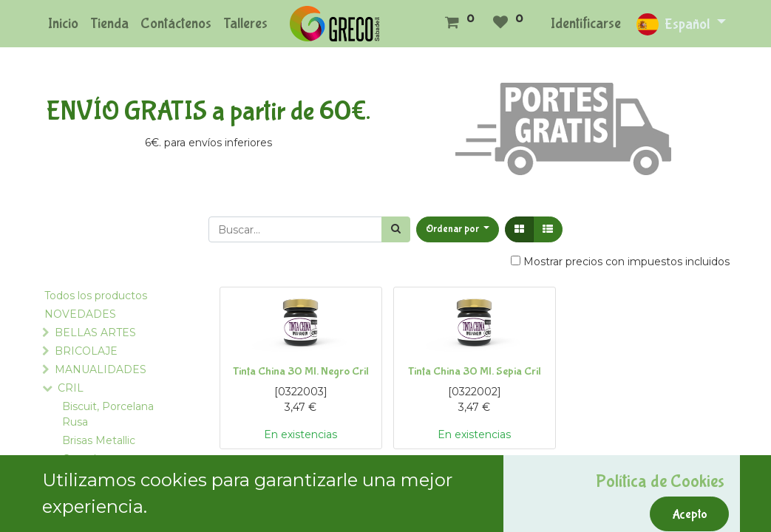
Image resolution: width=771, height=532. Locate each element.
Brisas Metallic (99, 440)
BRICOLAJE (86, 351)
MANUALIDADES (101, 369)
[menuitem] (63, 24)
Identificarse (586, 23)
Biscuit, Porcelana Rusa (108, 414)
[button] (458, 229)
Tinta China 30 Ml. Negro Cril (301, 371)
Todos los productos (96, 296)
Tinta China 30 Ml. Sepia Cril (475, 371)
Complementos (103, 459)
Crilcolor (82, 511)
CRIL (71, 388)
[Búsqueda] (396, 229)
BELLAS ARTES (95, 332)
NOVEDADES (80, 314)
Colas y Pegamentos (96, 485)
